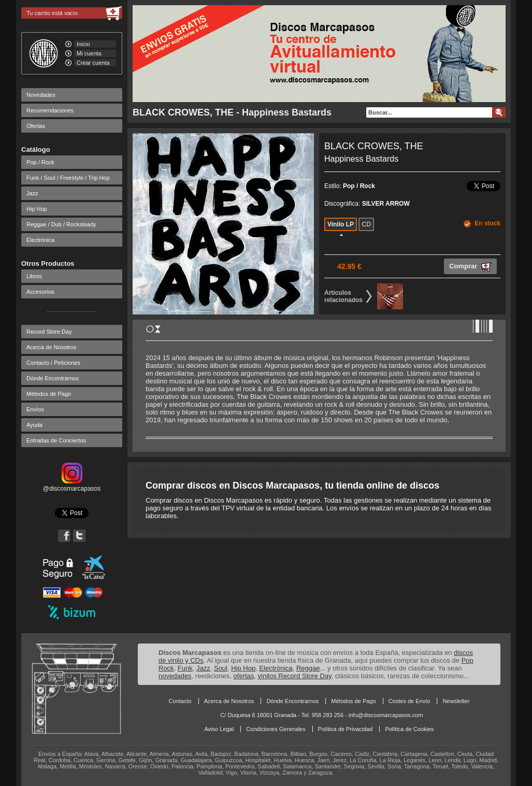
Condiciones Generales (276, 729)
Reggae (308, 668)
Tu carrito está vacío (52, 13)
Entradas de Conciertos (56, 440)
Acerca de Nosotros (52, 347)
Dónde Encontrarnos (53, 378)
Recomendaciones (50, 110)
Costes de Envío (409, 701)
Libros (34, 276)
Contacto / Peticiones (53, 363)
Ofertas (36, 126)
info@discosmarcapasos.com (386, 715)
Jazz (32, 193)
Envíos (35, 409)
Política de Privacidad (346, 729)
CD (366, 224)
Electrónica (40, 240)
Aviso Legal (219, 729)
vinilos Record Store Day (295, 676)
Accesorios (40, 292)
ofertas (244, 676)
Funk (185, 668)
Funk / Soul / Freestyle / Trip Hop (68, 178)
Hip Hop (37, 209)
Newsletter (456, 701)
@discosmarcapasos (72, 485)
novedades (175, 676)
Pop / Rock (40, 162)
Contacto (180, 701)
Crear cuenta (93, 63)
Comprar (470, 267)
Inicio (83, 44)
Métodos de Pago (49, 394)
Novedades (41, 95)
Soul (221, 668)
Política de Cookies (409, 729)
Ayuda (34, 425)
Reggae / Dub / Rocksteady (61, 224)
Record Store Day (49, 332)
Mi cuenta (89, 53)
